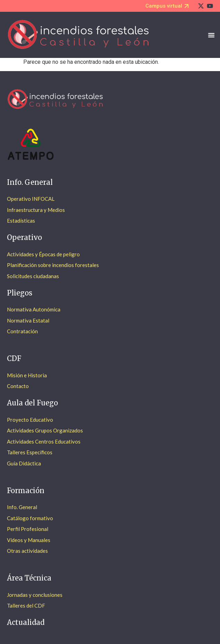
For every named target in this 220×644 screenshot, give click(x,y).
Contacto (18, 386)
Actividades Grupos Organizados (45, 430)
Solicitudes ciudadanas (33, 276)
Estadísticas (21, 221)
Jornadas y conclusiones (35, 595)
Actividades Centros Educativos (44, 441)
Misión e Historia (27, 375)
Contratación (22, 331)
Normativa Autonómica (34, 309)
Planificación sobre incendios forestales (53, 265)
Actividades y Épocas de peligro (43, 254)
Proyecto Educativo (30, 420)
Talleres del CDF (26, 606)
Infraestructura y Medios (36, 210)
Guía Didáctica (24, 463)
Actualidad (26, 622)
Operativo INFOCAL (31, 199)
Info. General (22, 507)
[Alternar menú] (211, 35)
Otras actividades (27, 551)
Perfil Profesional (28, 529)
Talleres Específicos (30, 452)
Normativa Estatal (28, 320)
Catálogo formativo (30, 518)
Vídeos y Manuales (29, 540)
